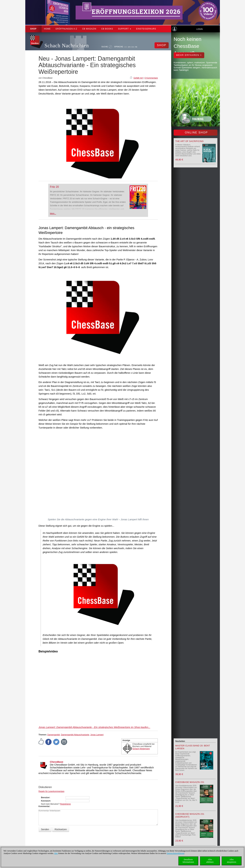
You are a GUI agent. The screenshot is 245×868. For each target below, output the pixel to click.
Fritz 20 (54, 187)
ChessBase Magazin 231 (190, 782)
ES (133, 47)
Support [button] (125, 29)
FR (136, 47)
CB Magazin (89, 29)
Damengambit (54, 735)
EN (129, 47)
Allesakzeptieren (231, 861)
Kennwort (46, 801)
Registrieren (65, 804)
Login (200, 29)
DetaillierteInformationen (188, 861)
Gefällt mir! (138, 78)
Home (47, 29)
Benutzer (45, 798)
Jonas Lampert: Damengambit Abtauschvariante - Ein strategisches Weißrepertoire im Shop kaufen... (94, 727)
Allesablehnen (210, 861)
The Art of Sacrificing (189, 141)
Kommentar (44, 806)
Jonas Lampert (97, 735)
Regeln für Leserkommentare (51, 791)
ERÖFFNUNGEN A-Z (67, 29)
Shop (33, 29)
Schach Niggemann (141, 749)
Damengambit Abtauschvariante (75, 735)
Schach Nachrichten (67, 46)
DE (126, 47)
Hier (56, 853)
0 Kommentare (151, 78)
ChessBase (57, 762)
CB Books (107, 29)
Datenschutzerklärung (175, 853)
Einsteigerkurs (146, 29)
